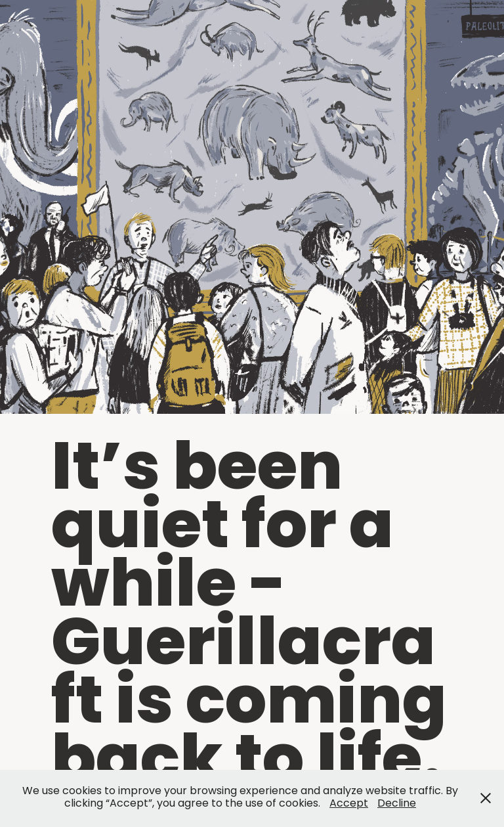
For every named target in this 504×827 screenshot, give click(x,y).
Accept (349, 804)
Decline (397, 804)
